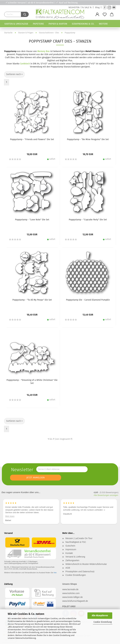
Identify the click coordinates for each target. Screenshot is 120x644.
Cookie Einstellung (103, 622)
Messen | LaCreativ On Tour (79, 538)
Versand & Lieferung (75, 557)
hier (55, 573)
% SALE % (87, 7)
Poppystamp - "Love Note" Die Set (32, 220)
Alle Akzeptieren (100, 616)
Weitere (103, 24)
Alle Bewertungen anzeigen (106, 495)
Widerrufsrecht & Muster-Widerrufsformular (86, 564)
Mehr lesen (10, 516)
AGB (68, 568)
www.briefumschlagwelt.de (75, 601)
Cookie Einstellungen (76, 575)
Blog (97, 7)
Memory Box (43, 51)
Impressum (71, 549)
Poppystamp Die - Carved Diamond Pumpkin (88, 300)
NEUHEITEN (74, 7)
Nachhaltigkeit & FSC (76, 542)
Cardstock (25, 64)
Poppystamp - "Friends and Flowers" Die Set (32, 139)
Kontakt (69, 553)
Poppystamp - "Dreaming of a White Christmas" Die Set (32, 382)
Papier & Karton (58, 24)
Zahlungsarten (72, 560)
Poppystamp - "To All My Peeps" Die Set (32, 300)
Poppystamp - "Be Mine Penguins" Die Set (88, 139)
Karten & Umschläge (16, 24)
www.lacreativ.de (70, 589)
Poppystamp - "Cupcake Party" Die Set (88, 220)
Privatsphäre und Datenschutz (80, 571)
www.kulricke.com (71, 593)
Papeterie (38, 24)
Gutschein (70, 546)
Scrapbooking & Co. (83, 24)
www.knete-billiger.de (73, 597)
